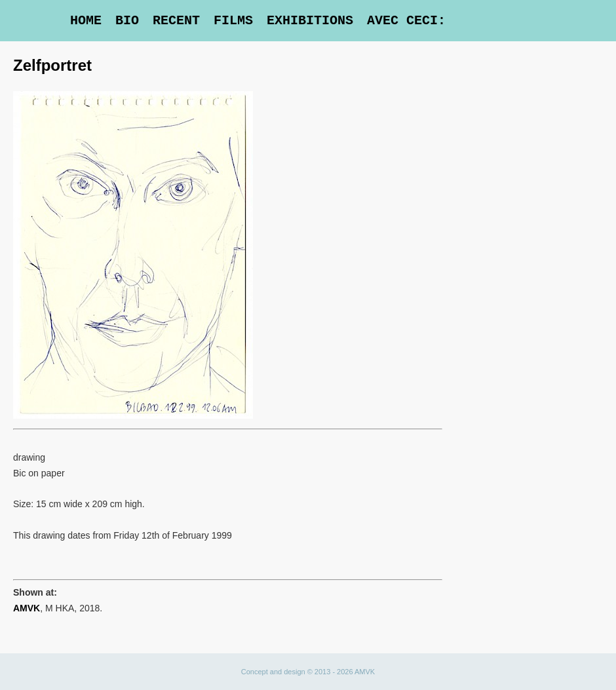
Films (233, 21)
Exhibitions (310, 21)
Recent (176, 21)
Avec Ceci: (406, 21)
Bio (127, 21)
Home (86, 21)
